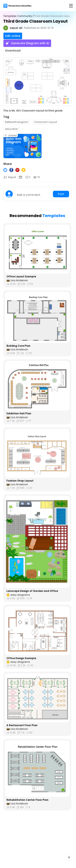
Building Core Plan (18, 346)
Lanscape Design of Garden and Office (32, 591)
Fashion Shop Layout (20, 481)
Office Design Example (21, 658)
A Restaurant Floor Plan (22, 725)
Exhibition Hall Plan (19, 414)
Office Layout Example (21, 277)
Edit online (13, 36)
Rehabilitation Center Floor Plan (27, 800)
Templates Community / (19, 16)
